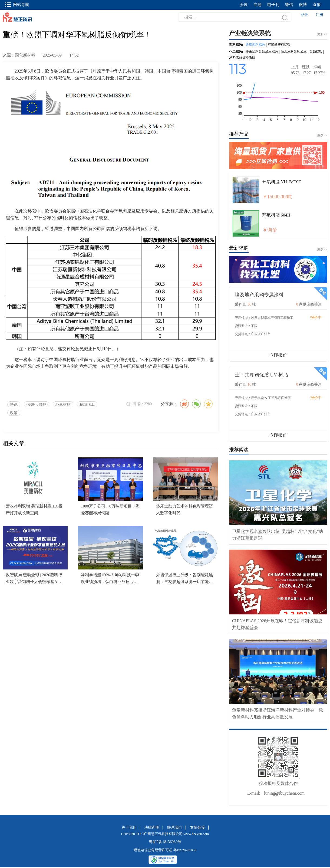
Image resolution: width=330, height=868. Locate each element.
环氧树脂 (63, 404)
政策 (14, 413)
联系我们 (175, 828)
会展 (244, 5)
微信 (289, 5)
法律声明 (152, 828)
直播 (317, 5)
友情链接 (197, 828)
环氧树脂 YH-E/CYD (282, 182)
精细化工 (87, 404)
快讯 (14, 404)
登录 (304, 15)
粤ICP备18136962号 (165, 842)
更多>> (322, 135)
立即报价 (278, 355)
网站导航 (17, 5)
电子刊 (273, 5)
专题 (258, 5)
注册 (319, 15)
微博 (303, 5)
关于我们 (129, 828)
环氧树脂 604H (276, 215)
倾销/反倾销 (37, 404)
